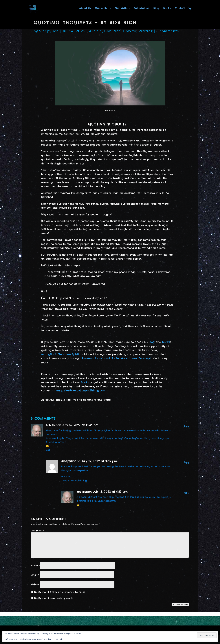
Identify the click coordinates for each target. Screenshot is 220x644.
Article (96, 31)
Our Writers (122, 8)
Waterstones (129, 358)
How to (130, 31)
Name (35, 565)
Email (35, 575)
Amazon (87, 358)
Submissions (141, 8)
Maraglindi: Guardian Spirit (60, 354)
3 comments (168, 31)
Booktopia (145, 358)
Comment (38, 531)
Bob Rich (112, 31)
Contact (180, 8)
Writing (146, 31)
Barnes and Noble (107, 358)
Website (35, 584)
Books (167, 8)
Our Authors (103, 8)
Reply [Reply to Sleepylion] (186, 462)
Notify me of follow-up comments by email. (60, 592)
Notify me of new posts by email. (54, 598)
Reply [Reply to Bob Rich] (186, 426)
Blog (156, 8)
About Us (85, 8)
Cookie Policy (58, 639)
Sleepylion (49, 31)
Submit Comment (180, 605)
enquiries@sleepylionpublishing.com (81, 390)
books (166, 342)
